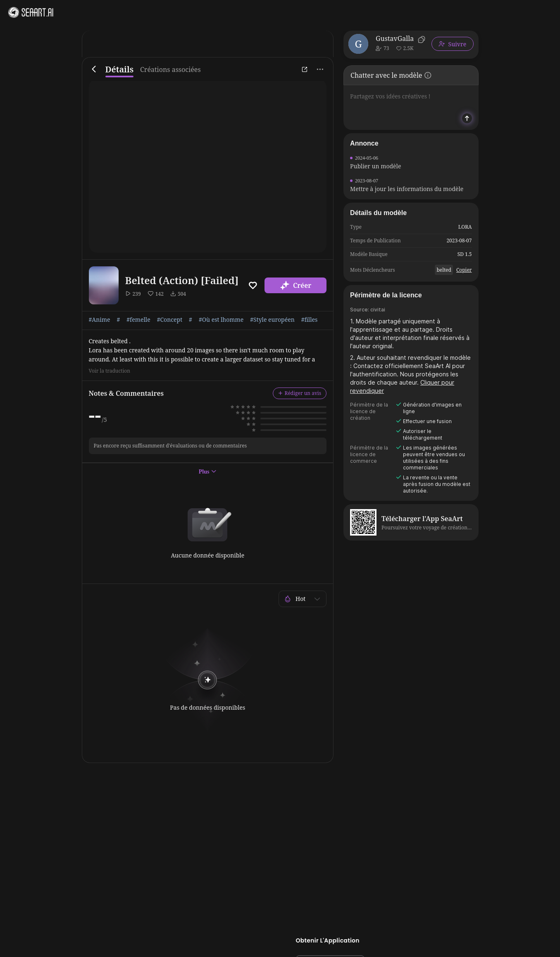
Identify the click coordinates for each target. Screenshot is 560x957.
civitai (378, 310)
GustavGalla (395, 38)
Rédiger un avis (300, 393)
